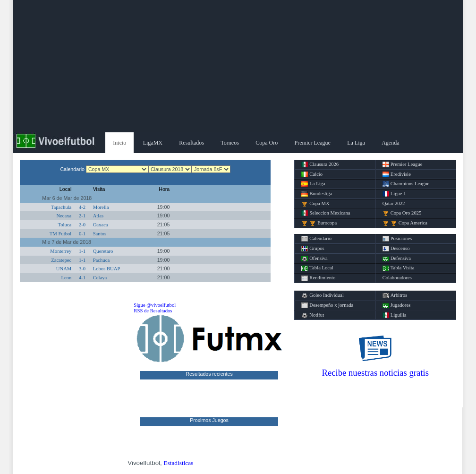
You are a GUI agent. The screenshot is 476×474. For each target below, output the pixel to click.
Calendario (316, 239)
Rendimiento (318, 278)
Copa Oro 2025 (402, 213)
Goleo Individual (323, 295)
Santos (100, 234)
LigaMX (153, 143)
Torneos (229, 143)
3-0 (82, 269)
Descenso (396, 249)
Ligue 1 (394, 194)
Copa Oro (267, 143)
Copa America (405, 223)
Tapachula (61, 207)
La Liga (356, 143)
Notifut (313, 315)
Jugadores (397, 305)
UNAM (64, 269)
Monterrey (61, 251)
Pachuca (102, 260)
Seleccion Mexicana (326, 213)
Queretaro (103, 251)
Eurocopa (319, 223)
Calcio (312, 174)
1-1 (82, 251)
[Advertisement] (238, 66)
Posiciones (397, 239)
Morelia (101, 207)
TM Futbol (60, 234)
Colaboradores (397, 278)
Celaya (100, 278)
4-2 (82, 207)
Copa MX (315, 204)
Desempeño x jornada (327, 305)
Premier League (313, 143)
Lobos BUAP (107, 269)
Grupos (313, 249)
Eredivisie (397, 174)
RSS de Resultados (153, 311)
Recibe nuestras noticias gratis (375, 373)
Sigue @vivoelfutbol (155, 305)
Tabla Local (317, 268)
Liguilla (395, 315)
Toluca (64, 225)
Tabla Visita (399, 268)
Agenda (390, 143)
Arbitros (395, 295)
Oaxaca (101, 225)
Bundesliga (317, 194)
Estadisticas (178, 463)
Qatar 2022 (394, 203)
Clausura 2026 (320, 164)
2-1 (82, 216)
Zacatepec (61, 260)
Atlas (98, 216)
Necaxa (64, 216)
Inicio (119, 143)
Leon (66, 278)
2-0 (82, 225)
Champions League (406, 184)
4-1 (82, 278)
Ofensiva (314, 259)
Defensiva (397, 259)
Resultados (191, 143)
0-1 (82, 234)
